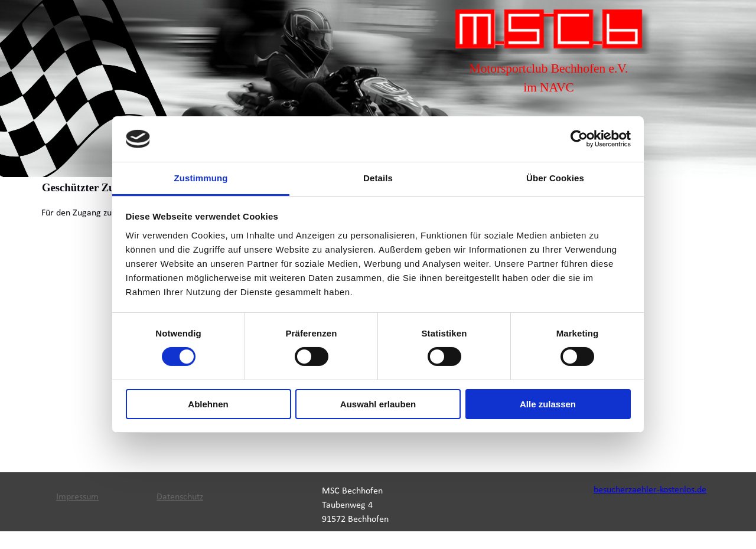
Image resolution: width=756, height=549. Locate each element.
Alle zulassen (548, 404)
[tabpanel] (549, 78)
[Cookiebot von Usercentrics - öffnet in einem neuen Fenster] (579, 139)
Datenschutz (180, 497)
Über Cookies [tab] (555, 178)
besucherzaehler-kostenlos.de (650, 490)
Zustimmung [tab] (201, 178)
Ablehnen (208, 404)
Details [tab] (378, 178)
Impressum (77, 497)
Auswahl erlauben (378, 404)
